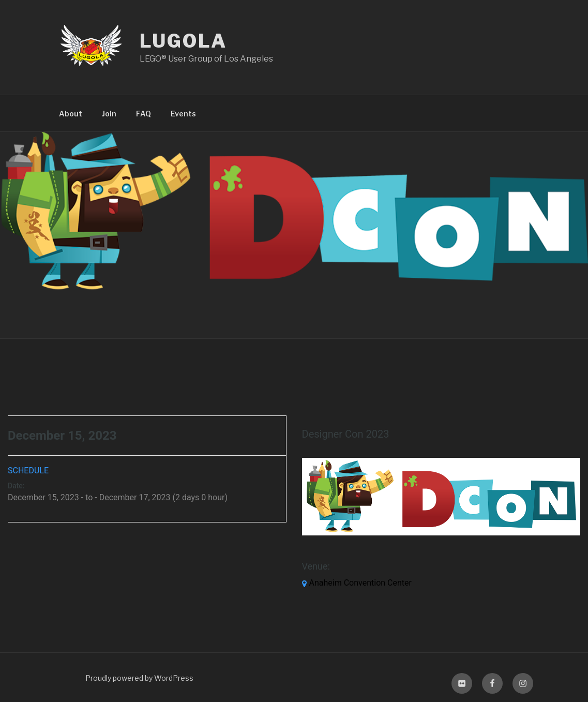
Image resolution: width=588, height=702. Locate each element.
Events (183, 114)
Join (109, 114)
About (71, 114)
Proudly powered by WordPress (139, 678)
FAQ (144, 114)
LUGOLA (183, 41)
